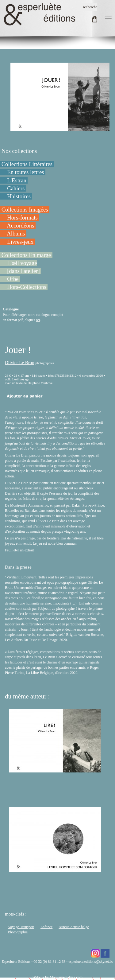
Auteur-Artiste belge (74, 927)
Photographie (18, 932)
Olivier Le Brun (20, 363)
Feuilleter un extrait (19, 550)
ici (38, 320)
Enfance (46, 927)
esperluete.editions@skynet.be (91, 962)
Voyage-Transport (21, 927)
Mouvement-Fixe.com (66, 977)
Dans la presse (18, 567)
